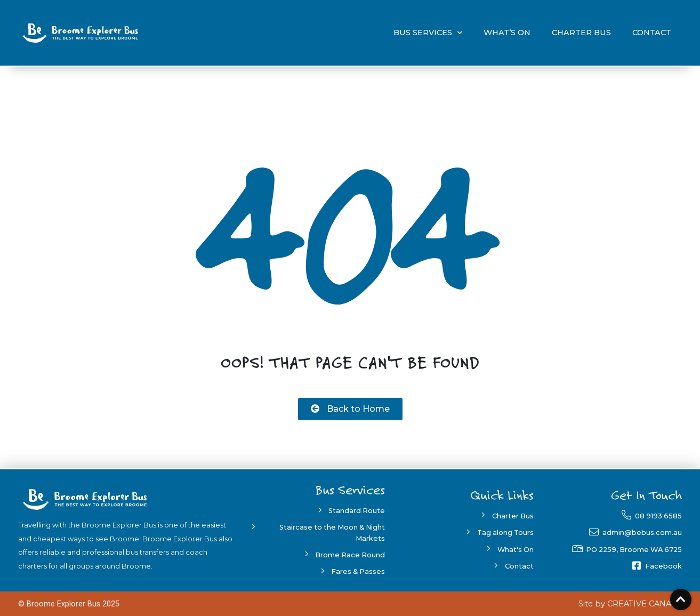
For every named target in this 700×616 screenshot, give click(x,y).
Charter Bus (581, 33)
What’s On (507, 33)
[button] (350, 409)
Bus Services (428, 33)
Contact (652, 33)
